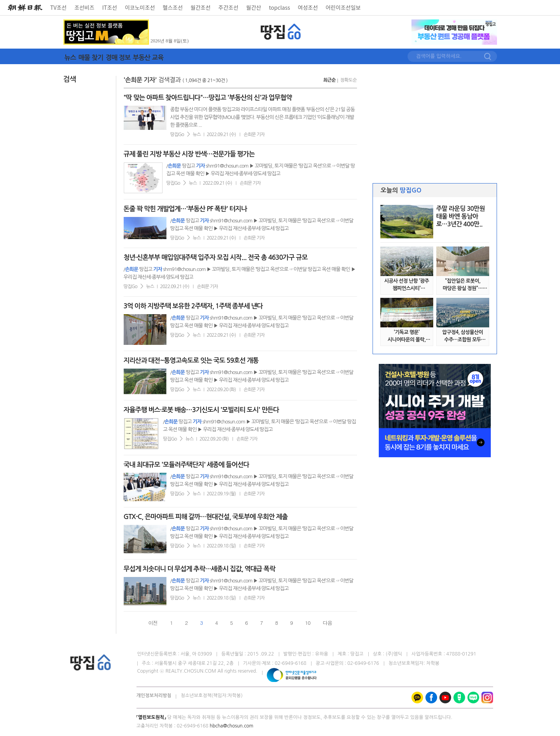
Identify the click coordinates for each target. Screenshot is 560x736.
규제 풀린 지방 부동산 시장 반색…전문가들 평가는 (189, 154)
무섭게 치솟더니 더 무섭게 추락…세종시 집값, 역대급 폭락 (199, 569)
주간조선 (228, 7)
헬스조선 (173, 7)
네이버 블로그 (473, 698)
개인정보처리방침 (154, 696)
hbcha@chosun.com (231, 726)
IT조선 (110, 7)
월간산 (254, 7)
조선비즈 (84, 7)
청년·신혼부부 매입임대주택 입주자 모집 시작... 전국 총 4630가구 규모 (216, 258)
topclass (280, 7)
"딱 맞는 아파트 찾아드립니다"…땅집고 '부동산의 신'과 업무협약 (208, 98)
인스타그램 (487, 698)
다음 (327, 623)
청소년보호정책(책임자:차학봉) (212, 696)
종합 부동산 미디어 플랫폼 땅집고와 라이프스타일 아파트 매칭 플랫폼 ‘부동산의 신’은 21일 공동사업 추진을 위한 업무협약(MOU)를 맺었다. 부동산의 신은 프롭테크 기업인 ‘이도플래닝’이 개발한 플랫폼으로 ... (263, 117)
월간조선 (201, 7)
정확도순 (348, 80)
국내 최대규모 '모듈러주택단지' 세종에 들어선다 (186, 465)
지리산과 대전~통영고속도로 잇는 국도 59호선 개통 (191, 361)
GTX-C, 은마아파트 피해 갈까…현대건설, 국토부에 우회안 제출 (206, 517)
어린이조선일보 (343, 7)
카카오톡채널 (417, 698)
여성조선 (308, 7)
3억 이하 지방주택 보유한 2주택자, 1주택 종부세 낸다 (193, 306)
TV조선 (58, 7)
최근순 (329, 80)
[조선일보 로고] (25, 8)
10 (308, 623)
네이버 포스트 (459, 698)
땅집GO (281, 32)
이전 (153, 623)
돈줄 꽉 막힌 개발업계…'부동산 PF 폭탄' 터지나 (185, 209)
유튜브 (445, 698)
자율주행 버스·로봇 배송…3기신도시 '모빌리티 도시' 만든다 (201, 410)
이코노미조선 (140, 7)
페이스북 (431, 698)
